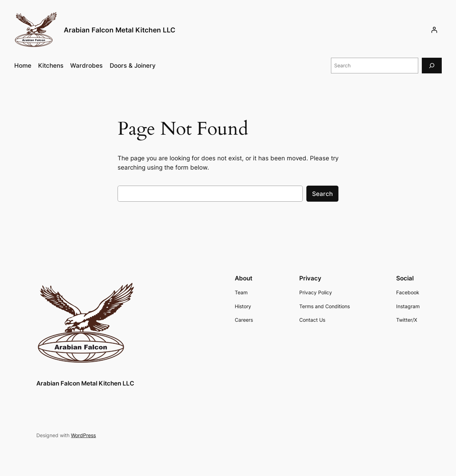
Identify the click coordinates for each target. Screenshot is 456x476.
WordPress (83, 435)
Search (322, 194)
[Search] (432, 65)
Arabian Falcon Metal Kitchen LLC (120, 30)
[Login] (434, 30)
